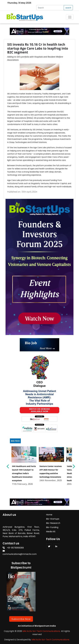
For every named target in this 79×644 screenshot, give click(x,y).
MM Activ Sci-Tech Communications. (41, 631)
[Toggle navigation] (70, 17)
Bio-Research (53, 523)
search (68, 8)
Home (49, 515)
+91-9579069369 (13, 548)
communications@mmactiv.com (20, 553)
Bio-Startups (53, 519)
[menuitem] (24, 465)
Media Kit (51, 532)
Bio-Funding (52, 527)
